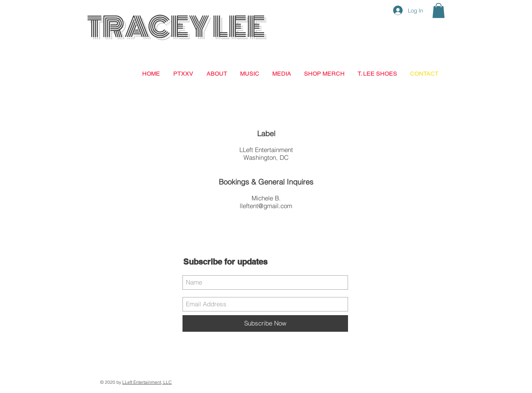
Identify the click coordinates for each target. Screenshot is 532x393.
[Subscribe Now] (265, 323)
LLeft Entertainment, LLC (147, 382)
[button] (439, 11)
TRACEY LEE (176, 27)
